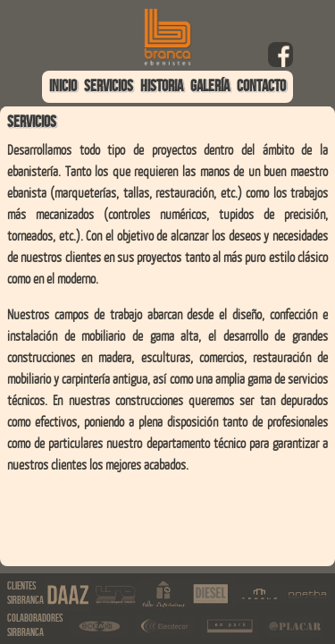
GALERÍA (210, 86)
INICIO (63, 86)
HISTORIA (162, 86)
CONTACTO (261, 86)
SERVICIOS (109, 86)
